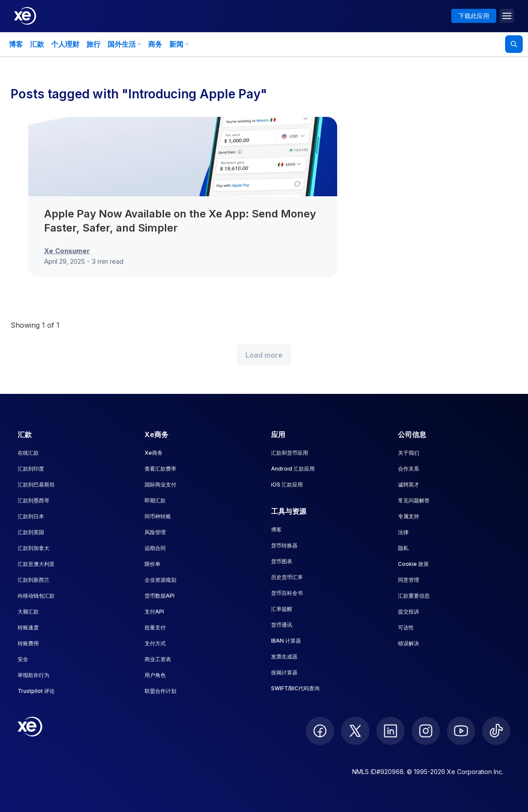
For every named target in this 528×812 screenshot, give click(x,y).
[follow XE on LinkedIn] (390, 731)
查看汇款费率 (160, 469)
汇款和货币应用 (290, 453)
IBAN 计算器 (286, 641)
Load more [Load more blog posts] (264, 355)
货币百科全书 (287, 593)
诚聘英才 (409, 485)
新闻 (179, 44)
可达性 (406, 627)
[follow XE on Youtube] (461, 731)
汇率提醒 (282, 609)
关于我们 (409, 453)
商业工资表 (158, 659)
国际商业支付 (160, 485)
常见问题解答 (414, 500)
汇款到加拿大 (33, 548)
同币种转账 (158, 516)
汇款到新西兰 (33, 580)
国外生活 (124, 44)
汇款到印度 (31, 469)
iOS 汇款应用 (287, 485)
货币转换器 (284, 545)
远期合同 (155, 548)
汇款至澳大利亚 (36, 564)
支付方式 (155, 643)
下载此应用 (474, 16)
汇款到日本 (31, 516)
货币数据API (160, 596)
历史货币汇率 (287, 577)
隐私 (403, 548)
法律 (403, 532)
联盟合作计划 (160, 691)
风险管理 (155, 532)
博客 (16, 44)
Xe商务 (154, 453)
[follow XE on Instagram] (426, 731)
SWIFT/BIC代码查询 (295, 688)
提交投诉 (409, 612)
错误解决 (409, 643)
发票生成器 (284, 657)
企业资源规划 (160, 580)
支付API (154, 612)
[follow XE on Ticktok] (496, 731)
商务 (155, 44)
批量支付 (155, 627)
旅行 (93, 44)
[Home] (25, 16)
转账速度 (28, 627)
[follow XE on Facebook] (320, 731)
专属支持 (409, 516)
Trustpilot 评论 (36, 691)
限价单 (152, 564)
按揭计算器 (284, 672)
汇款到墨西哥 (33, 500)
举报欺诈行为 (33, 675)
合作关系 (409, 469)
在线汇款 (28, 453)
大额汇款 (28, 612)
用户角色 (155, 675)
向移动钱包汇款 (36, 596)
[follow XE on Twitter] (355, 731)
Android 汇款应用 (293, 469)
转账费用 (28, 643)
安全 (23, 659)
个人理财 (65, 44)
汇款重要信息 (414, 596)
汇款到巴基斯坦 (36, 485)
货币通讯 (282, 625)
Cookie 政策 (413, 564)
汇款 (37, 44)
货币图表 (282, 561)
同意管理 (409, 580)
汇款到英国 (31, 532)
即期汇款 (155, 500)
